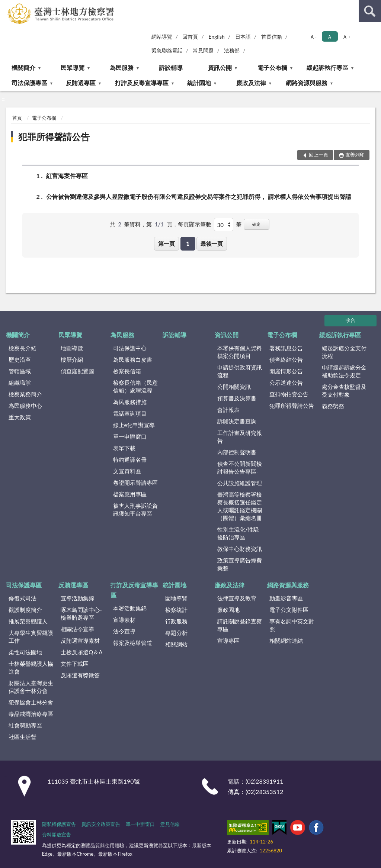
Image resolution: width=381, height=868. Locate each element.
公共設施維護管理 (240, 483)
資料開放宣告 (57, 835)
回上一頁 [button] (318, 155)
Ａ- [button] (313, 37)
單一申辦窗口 (130, 436)
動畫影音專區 (286, 598)
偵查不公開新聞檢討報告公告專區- (240, 467)
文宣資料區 (127, 471)
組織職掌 (20, 383)
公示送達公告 (286, 383)
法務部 (232, 50)
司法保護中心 (130, 348)
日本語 (243, 37)
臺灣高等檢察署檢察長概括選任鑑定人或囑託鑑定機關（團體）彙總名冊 (240, 506)
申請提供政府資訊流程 (240, 371)
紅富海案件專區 (67, 176)
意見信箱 (170, 824)
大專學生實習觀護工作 (31, 637)
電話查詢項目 (130, 413)
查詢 (370, 11)
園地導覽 (176, 598)
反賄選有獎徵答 (80, 675)
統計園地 (199, 83)
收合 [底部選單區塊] (350, 320)
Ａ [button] (330, 37)
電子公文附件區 (289, 610)
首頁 (17, 118)
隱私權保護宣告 (59, 824)
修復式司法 (23, 598)
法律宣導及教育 (237, 598)
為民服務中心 (25, 406)
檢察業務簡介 (25, 394)
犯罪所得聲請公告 (54, 137)
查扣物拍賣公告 (289, 394)
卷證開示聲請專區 (135, 483)
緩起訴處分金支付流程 (344, 352)
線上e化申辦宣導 (134, 425)
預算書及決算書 (237, 398)
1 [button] (188, 243)
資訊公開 (220, 67)
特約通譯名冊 (130, 459)
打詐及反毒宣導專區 (142, 83)
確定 (256, 224)
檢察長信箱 (127, 371)
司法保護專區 (29, 83)
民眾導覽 (73, 67)
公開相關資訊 (234, 387)
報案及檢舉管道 (133, 643)
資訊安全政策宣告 (101, 824)
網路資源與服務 (307, 83)
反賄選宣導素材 (80, 640)
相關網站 (176, 644)
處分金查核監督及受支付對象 (344, 391)
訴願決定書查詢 (237, 421)
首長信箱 (272, 37)
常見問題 (203, 50)
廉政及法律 (251, 83)
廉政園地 (228, 610)
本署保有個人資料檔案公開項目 (240, 352)
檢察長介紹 (23, 348)
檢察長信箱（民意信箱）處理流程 (135, 386)
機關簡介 (23, 67)
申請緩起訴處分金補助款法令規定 (344, 371)
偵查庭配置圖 (77, 371)
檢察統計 (176, 610)
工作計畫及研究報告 (240, 437)
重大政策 (20, 417)
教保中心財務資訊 (240, 549)
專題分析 (176, 633)
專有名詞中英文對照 (292, 625)
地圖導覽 (72, 348)
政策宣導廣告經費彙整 (240, 564)
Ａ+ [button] (346, 37)
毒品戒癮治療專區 (31, 714)
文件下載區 (75, 664)
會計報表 (228, 410)
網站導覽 (162, 37)
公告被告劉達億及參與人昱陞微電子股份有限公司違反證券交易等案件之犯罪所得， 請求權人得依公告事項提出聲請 (199, 196)
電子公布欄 (272, 67)
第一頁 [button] (167, 243)
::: (6, 6)
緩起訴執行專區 (327, 67)
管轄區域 (20, 371)
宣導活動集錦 (77, 598)
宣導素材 (124, 620)
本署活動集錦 (130, 608)
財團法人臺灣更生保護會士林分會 (31, 687)
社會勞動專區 (25, 725)
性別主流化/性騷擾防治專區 (238, 533)
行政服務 (176, 621)
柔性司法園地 (25, 652)
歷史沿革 (20, 359)
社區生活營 (23, 737)
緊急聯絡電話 (167, 50)
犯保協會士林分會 (31, 702)
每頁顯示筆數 (195, 224)
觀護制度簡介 (25, 610)
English (217, 37)
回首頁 (190, 37)
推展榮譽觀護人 (28, 621)
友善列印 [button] (355, 155)
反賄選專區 (81, 83)
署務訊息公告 (286, 348)
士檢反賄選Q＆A (81, 652)
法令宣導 (124, 631)
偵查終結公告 (286, 359)
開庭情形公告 (286, 371)
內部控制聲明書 (237, 452)
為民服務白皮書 (133, 359)
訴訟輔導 (171, 67)
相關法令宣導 (77, 629)
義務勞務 (333, 406)
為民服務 (122, 67)
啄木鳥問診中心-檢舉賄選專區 (81, 614)
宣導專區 (228, 640)
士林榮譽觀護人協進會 (31, 667)
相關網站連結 (286, 640)
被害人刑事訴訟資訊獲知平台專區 (135, 509)
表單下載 (124, 448)
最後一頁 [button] (212, 243)
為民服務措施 (130, 402)
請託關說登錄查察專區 (240, 625)
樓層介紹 (72, 359)
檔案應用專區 (130, 494)
